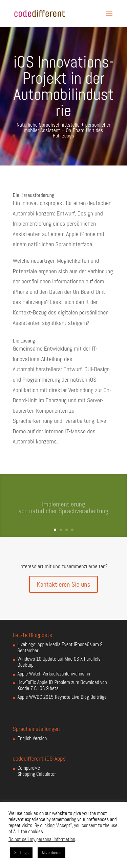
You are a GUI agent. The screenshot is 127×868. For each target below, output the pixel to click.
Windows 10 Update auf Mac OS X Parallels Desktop (59, 662)
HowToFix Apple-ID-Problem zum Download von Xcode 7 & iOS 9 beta (62, 685)
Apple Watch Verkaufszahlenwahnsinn (54, 674)
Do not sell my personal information (42, 839)
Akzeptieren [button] (51, 853)
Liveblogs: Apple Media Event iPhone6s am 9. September (61, 647)
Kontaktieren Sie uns (63, 584)
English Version (32, 738)
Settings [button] (21, 853)
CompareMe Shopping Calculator (37, 771)
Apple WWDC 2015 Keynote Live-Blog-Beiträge (62, 697)
